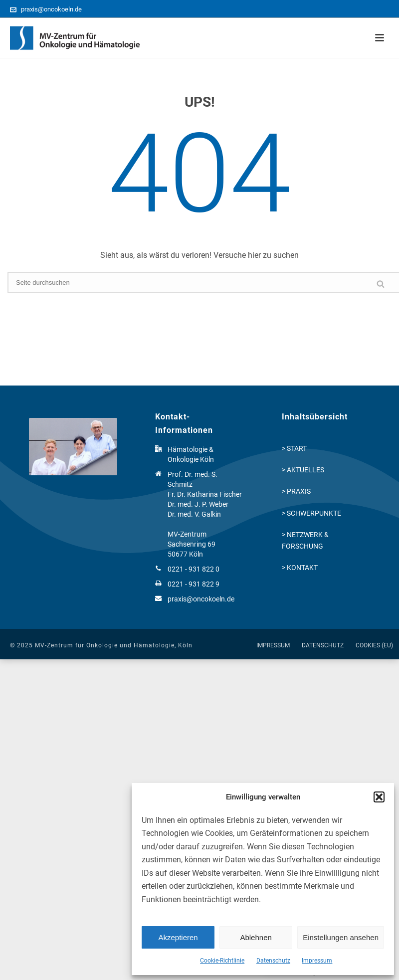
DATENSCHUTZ (323, 645)
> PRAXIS (296, 491)
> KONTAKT (300, 568)
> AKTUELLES (303, 470)
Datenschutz (273, 961)
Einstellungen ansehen (341, 937)
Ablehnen (256, 937)
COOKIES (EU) (374, 645)
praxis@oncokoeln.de (51, 9)
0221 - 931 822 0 (194, 569)
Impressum (317, 961)
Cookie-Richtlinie (222, 961)
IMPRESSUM (273, 645)
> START (294, 448)
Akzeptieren (178, 937)
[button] (379, 797)
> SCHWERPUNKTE (311, 513)
